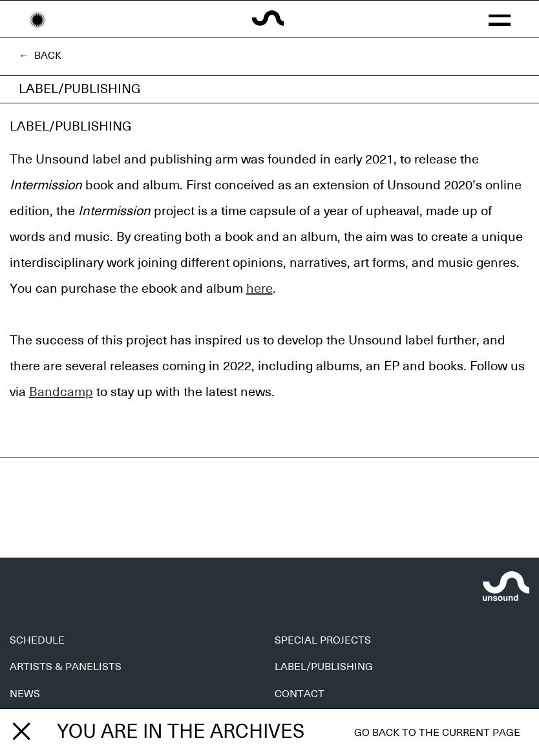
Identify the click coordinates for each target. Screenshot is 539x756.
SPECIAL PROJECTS (323, 640)
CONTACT (300, 694)
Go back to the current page (437, 733)
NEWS (25, 694)
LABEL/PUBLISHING (324, 667)
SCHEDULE (37, 640)
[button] (500, 19)
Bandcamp (61, 392)
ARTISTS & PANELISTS (66, 667)
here (259, 289)
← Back (40, 56)
